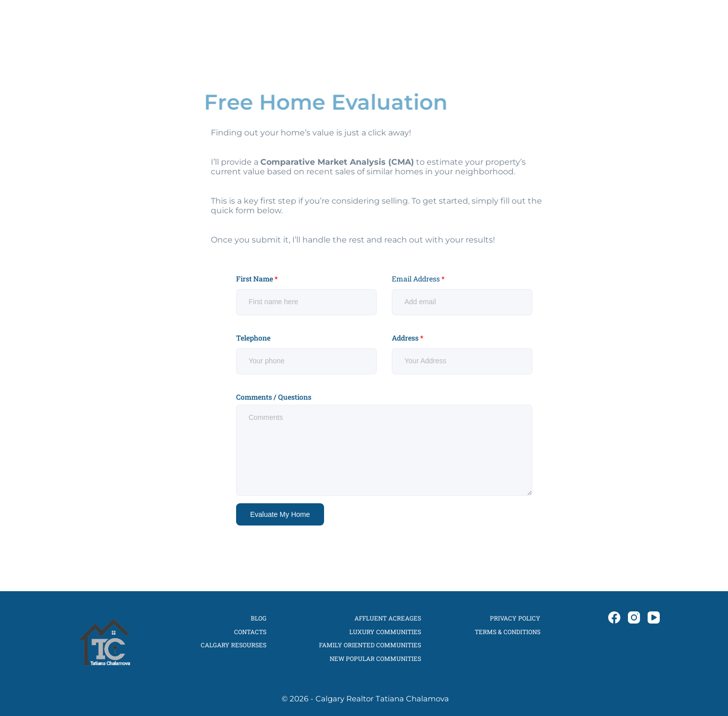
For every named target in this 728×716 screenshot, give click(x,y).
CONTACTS (250, 632)
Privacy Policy (515, 618)
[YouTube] (654, 25)
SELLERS (408, 25)
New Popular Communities (375, 658)
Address (407, 338)
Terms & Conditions (508, 632)
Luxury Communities (385, 632)
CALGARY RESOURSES (234, 645)
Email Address (418, 279)
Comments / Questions (274, 397)
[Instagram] (639, 25)
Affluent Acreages (388, 618)
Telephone (253, 338)
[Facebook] (624, 25)
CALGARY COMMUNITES (483, 25)
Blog (259, 618)
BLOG (546, 25)
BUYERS (363, 25)
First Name (257, 279)
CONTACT (578, 25)
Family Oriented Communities (370, 645)
